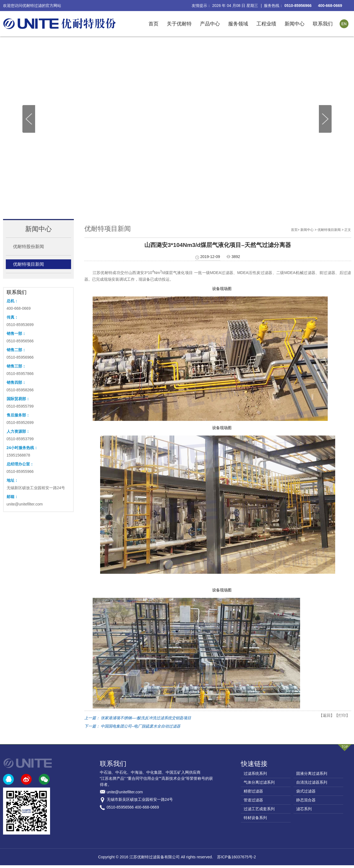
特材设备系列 (255, 818)
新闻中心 (295, 24)
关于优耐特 (179, 24)
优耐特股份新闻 (28, 247)
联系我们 (323, 24)
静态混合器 (306, 800)
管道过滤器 (253, 800)
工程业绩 (266, 24)
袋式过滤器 (306, 791)
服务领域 (238, 24)
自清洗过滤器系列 (312, 782)
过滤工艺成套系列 (259, 809)
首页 (153, 24)
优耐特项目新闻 (28, 264)
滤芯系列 (304, 809)
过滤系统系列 (255, 773)
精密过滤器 (253, 791)
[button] (325, 119)
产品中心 (210, 24)
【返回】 (327, 715)
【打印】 (342, 715)
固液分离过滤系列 (312, 773)
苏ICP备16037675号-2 (236, 857)
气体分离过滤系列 (259, 782)
